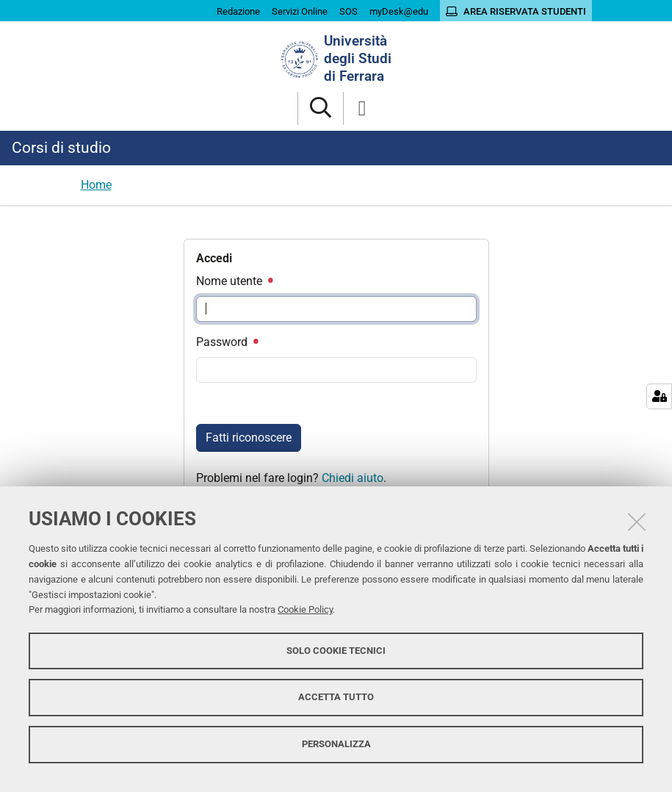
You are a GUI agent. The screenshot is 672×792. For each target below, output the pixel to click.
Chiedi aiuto (353, 478)
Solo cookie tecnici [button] (336, 651)
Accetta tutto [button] (336, 697)
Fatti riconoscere (249, 438)
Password (227, 342)
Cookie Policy (305, 609)
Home (96, 185)
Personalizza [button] (336, 744)
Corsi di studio (61, 148)
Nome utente (234, 281)
